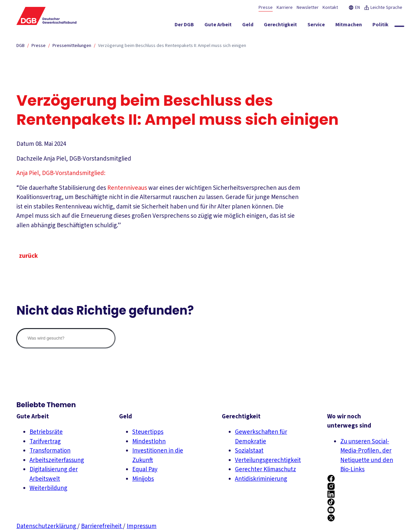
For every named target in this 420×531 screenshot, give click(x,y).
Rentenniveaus (127, 188)
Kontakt (330, 8)
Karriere (285, 8)
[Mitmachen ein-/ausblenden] (349, 26)
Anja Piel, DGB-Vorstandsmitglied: (61, 173)
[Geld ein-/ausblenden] (248, 26)
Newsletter (308, 8)
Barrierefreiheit (102, 526)
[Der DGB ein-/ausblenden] (184, 26)
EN (354, 8)
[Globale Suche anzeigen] (399, 26)
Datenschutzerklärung (47, 526)
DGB (21, 46)
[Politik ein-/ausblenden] (380, 26)
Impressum (142, 526)
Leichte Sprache (383, 8)
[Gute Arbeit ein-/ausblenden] (218, 26)
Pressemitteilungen (72, 46)
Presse (266, 8)
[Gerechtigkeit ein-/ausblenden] (280, 26)
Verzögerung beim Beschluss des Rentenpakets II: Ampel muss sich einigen (172, 46)
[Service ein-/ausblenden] (316, 26)
